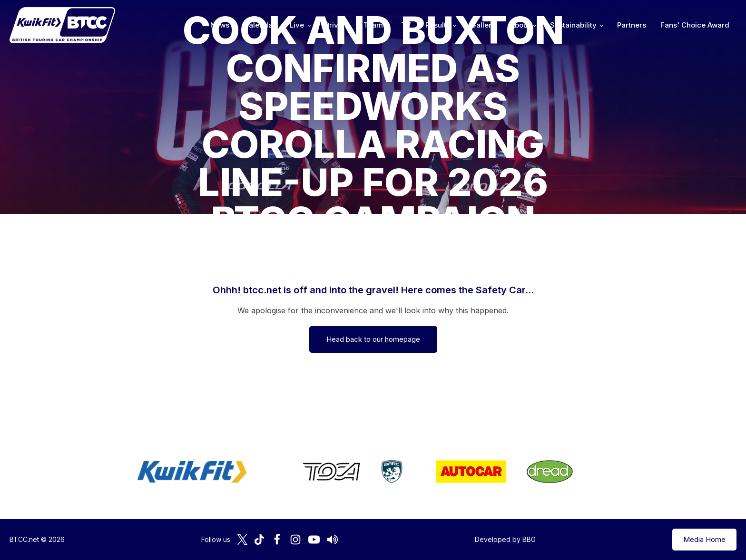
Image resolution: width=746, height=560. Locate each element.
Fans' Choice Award (695, 25)
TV (406, 25)
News (220, 25)
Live (297, 25)
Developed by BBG (505, 539)
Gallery (483, 25)
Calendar (260, 25)
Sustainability (573, 25)
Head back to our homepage (373, 339)
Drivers (337, 25)
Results (438, 25)
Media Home (704, 539)
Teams (375, 25)
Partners (632, 25)
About (520, 25)
